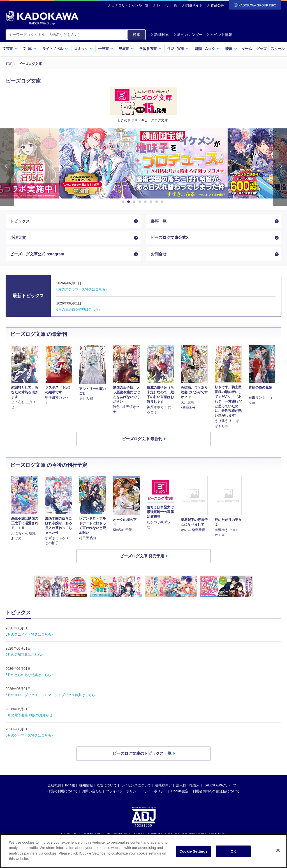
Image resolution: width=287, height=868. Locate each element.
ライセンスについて (136, 785)
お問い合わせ (92, 791)
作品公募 (217, 5)
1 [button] (124, 202)
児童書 (126, 49)
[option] (143, 163)
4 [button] (141, 202)
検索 (136, 34)
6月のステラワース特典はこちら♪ (82, 289)
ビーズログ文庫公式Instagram (37, 254)
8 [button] (163, 202)
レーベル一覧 (167, 5)
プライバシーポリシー (123, 791)
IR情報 (70, 785)
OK (233, 856)
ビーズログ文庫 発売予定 (142, 556)
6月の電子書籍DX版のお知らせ (29, 715)
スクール (278, 49)
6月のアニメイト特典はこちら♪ (29, 634)
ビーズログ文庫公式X (170, 237)
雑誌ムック (208, 49)
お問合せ (159, 254)
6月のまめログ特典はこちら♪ (78, 310)
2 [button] (129, 202)
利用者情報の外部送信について (216, 791)
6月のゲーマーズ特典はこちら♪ (29, 735)
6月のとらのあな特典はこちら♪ (29, 675)
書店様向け (164, 785)
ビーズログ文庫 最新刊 (142, 439)
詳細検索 (160, 35)
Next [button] (280, 167)
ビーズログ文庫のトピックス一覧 (142, 753)
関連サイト (194, 5)
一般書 (106, 49)
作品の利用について (63, 791)
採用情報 (86, 785)
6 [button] (152, 202)
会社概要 (54, 785)
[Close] (278, 855)
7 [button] (158, 202)
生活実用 (178, 49)
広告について (107, 785)
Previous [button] (7, 167)
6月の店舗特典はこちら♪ (24, 655)
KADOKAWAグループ (220, 785)
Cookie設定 (180, 791)
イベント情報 (219, 35)
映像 (231, 49)
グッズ (261, 49)
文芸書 (10, 49)
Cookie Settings (193, 856)
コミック (83, 49)
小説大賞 (18, 237)
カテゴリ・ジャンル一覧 (130, 5)
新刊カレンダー (188, 35)
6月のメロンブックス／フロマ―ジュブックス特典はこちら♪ (51, 695)
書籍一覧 (159, 221)
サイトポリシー (156, 791)
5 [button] (146, 202)
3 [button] (135, 202)
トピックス (20, 221)
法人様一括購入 (188, 785)
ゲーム (247, 49)
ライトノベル (55, 49)
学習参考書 (151, 49)
